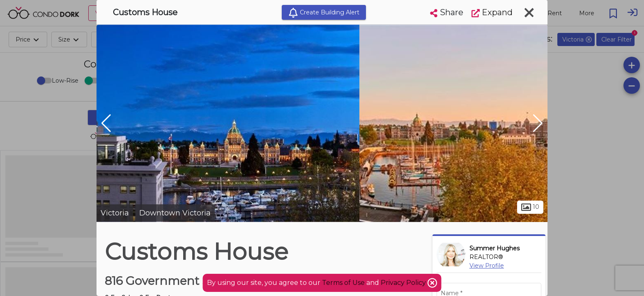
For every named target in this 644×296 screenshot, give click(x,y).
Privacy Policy (404, 283)
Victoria (115, 213)
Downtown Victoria (175, 213)
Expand (492, 12)
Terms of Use (343, 283)
